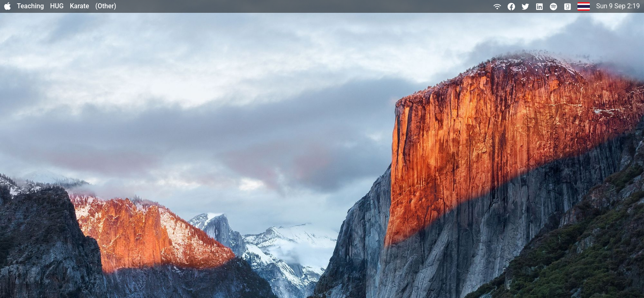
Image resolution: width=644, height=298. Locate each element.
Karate (80, 6)
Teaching (31, 6)
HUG (57, 6)
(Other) (106, 6)
